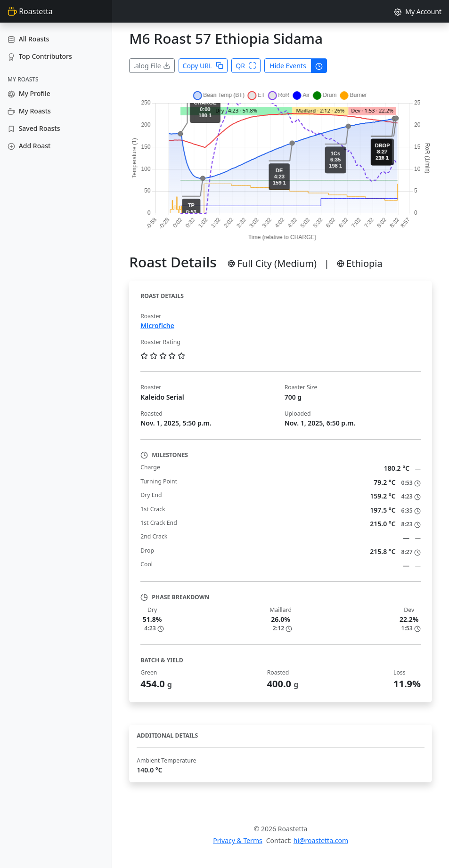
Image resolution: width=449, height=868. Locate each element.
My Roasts (29, 111)
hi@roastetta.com (321, 840)
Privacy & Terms (238, 840)
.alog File (152, 66)
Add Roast (29, 146)
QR (246, 66)
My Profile (29, 93)
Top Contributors (40, 56)
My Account (418, 12)
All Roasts (28, 39)
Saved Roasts (34, 128)
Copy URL (203, 66)
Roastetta (30, 11)
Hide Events (288, 66)
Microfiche (157, 325)
